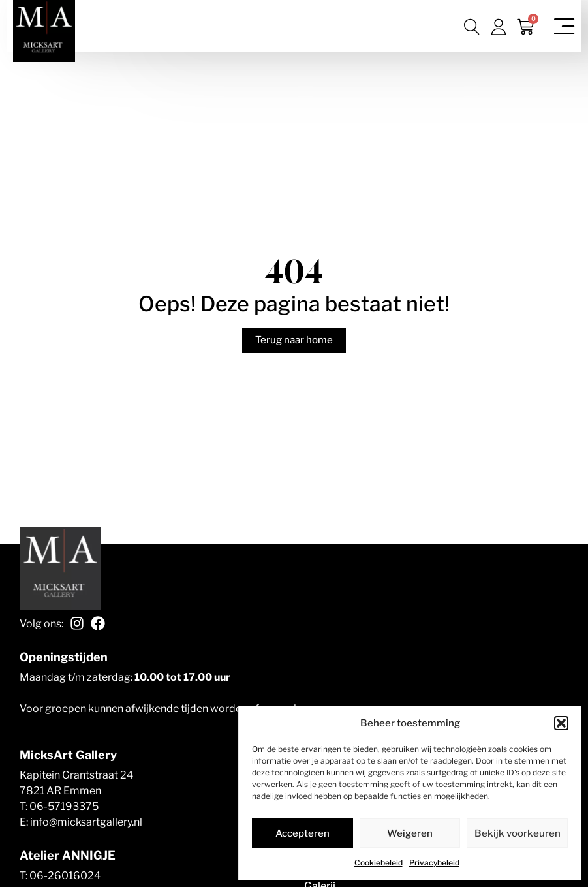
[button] (561, 723)
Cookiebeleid (379, 863)
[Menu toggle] (565, 26)
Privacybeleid (434, 863)
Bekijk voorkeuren (518, 833)
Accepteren (302, 833)
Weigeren (410, 833)
